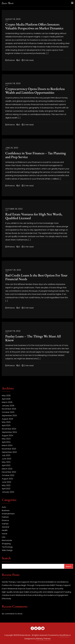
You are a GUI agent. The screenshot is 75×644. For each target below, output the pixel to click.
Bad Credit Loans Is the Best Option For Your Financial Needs (36, 277)
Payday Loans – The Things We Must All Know (33, 338)
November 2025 (9, 409)
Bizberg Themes (43, 639)
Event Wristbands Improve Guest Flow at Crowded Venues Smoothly (33, 589)
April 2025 (6, 425)
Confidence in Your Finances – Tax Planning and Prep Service (36, 155)
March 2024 (7, 445)
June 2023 (6, 459)
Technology (7, 547)
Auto (4, 507)
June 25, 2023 (12, 148)
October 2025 (8, 412)
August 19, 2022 (13, 331)
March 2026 (7, 402)
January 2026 (8, 406)
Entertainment (8, 514)
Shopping (6, 544)
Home (5, 534)
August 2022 (7, 479)
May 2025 (6, 422)
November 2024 (9, 429)
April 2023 (6, 465)
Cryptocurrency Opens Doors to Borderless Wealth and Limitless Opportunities (35, 91)
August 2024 (7, 436)
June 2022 (6, 482)
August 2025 (7, 419)
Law (4, 537)
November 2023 (9, 449)
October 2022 (8, 475)
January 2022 (8, 492)
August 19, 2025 (13, 19)
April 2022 (6, 489)
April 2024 (6, 442)
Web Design (7, 550)
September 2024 (9, 432)
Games (5, 524)
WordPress (64, 635)
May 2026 (6, 396)
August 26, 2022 (13, 270)
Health (5, 530)
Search (6, 558)
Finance (10, 60)
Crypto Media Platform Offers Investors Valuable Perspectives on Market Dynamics (34, 26)
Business (6, 510)
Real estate (7, 540)
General (5, 527)
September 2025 (9, 416)
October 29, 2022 (14, 209)
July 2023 (6, 455)
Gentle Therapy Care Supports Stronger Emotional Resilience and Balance (35, 582)
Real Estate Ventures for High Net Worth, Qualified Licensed (34, 216)
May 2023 (6, 462)
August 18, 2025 (13, 83)
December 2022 (9, 472)
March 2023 (7, 469)
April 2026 (6, 399)
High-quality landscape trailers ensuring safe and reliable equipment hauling (36, 592)
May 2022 (6, 485)
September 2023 (9, 452)
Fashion (5, 517)
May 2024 (6, 439)
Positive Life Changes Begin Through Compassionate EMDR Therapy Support (36, 585)
